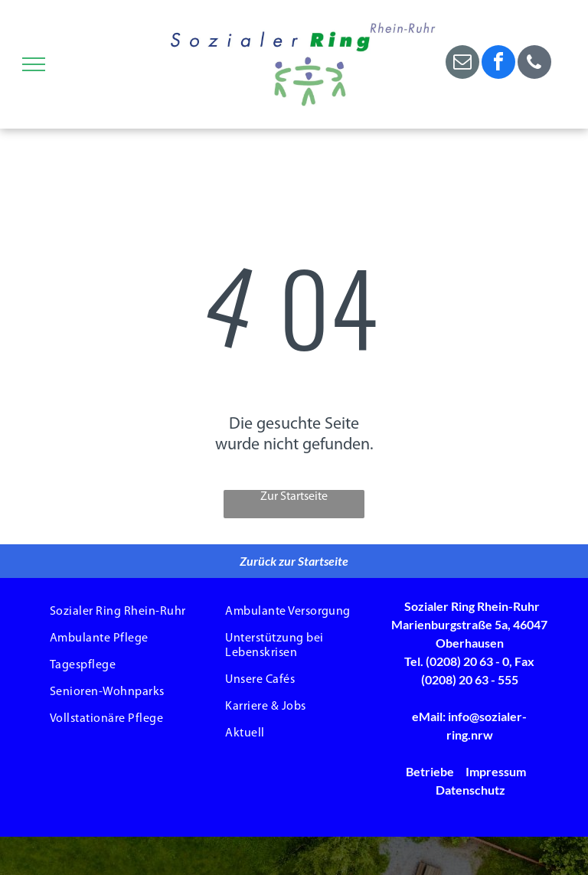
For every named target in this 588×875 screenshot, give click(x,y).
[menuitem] (118, 612)
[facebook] (498, 64)
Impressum (496, 771)
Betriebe (430, 771)
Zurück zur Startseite (294, 561)
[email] (462, 64)
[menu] (34, 64)
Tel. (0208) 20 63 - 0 (457, 661)
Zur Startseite (294, 497)
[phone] (534, 64)
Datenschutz (470, 790)
